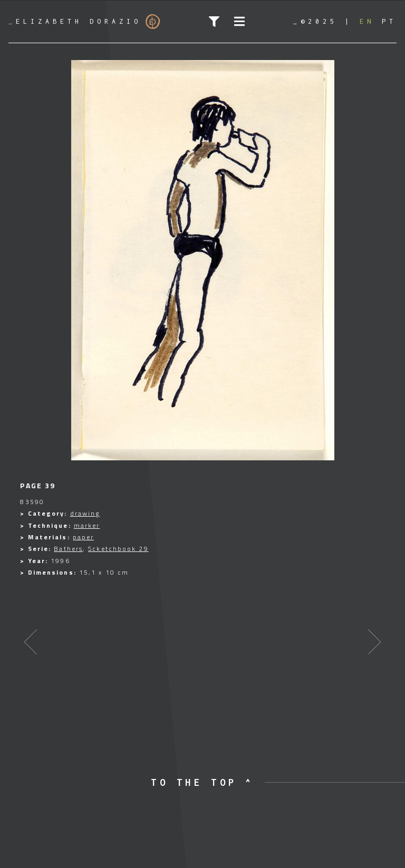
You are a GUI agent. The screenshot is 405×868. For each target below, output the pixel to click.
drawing (85, 513)
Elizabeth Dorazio (84, 22)
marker (87, 525)
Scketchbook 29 (118, 549)
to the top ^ (202, 782)
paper (84, 537)
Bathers (68, 549)
